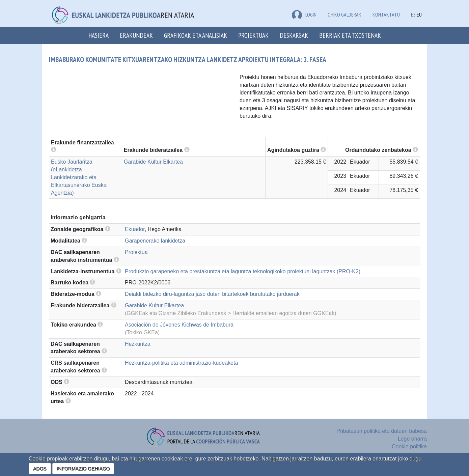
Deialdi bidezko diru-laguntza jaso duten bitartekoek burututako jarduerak (212, 294)
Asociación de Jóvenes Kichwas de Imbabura (179, 325)
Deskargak (294, 35)
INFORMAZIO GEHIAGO (83, 469)
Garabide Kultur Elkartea (153, 162)
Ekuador (135, 229)
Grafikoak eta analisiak (196, 35)
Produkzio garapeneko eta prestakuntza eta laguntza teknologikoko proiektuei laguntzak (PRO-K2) (243, 271)
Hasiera (99, 35)
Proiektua (136, 252)
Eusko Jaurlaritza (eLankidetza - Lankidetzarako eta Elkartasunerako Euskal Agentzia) (79, 177)
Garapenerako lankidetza (155, 241)
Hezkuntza (138, 344)
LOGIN (304, 15)
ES (413, 15)
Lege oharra (412, 439)
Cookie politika (409, 446)
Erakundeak (136, 35)
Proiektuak (253, 35)
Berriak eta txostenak (350, 35)
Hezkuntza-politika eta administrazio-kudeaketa (181, 363)
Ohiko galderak (344, 15)
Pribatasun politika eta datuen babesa (382, 431)
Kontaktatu (386, 15)
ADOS (40, 469)
